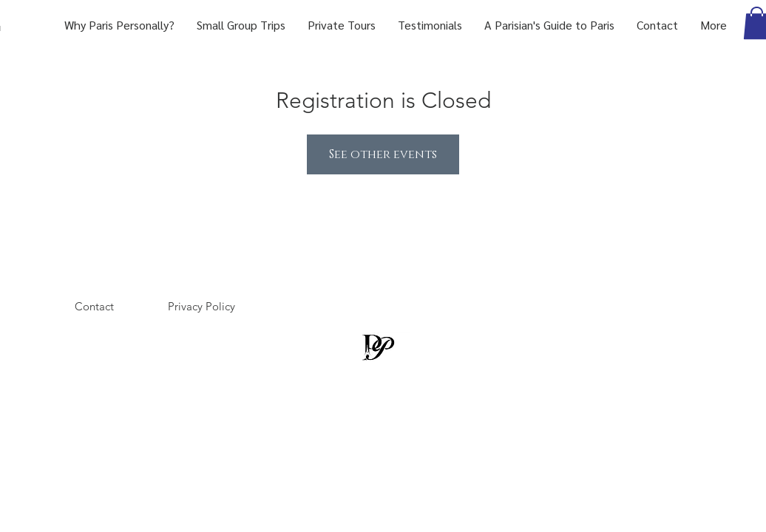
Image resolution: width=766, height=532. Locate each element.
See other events (383, 154)
